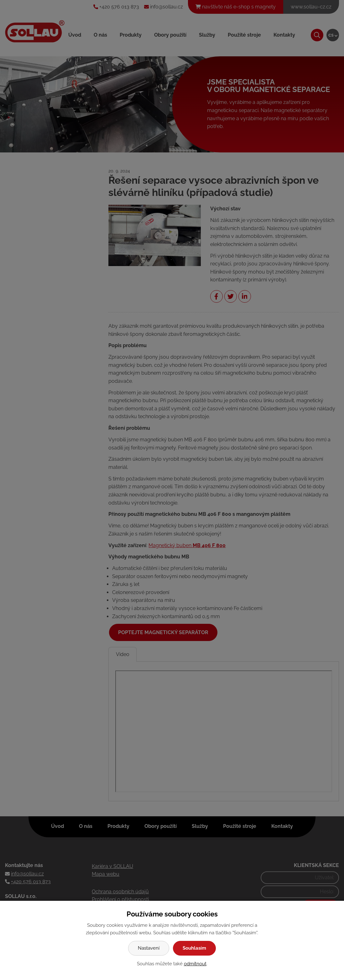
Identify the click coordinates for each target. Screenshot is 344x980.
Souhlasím (194, 948)
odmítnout (195, 964)
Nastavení (149, 948)
